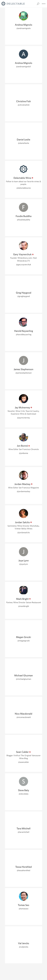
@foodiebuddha (23, 220)
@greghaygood (24, 296)
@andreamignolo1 (23, 67)
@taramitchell (23, 832)
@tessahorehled (23, 870)
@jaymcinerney (23, 418)
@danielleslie (23, 143)
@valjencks (24, 947)
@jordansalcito (23, 532)
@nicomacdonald (24, 717)
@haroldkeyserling (24, 334)
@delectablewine (24, 188)
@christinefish (24, 105)
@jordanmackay (23, 491)
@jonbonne (23, 453)
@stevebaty (24, 794)
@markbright (24, 606)
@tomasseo (23, 909)
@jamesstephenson (23, 373)
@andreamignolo (23, 28)
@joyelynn (23, 564)
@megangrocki (24, 641)
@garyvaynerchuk (23, 265)
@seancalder (24, 762)
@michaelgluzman (23, 679)
